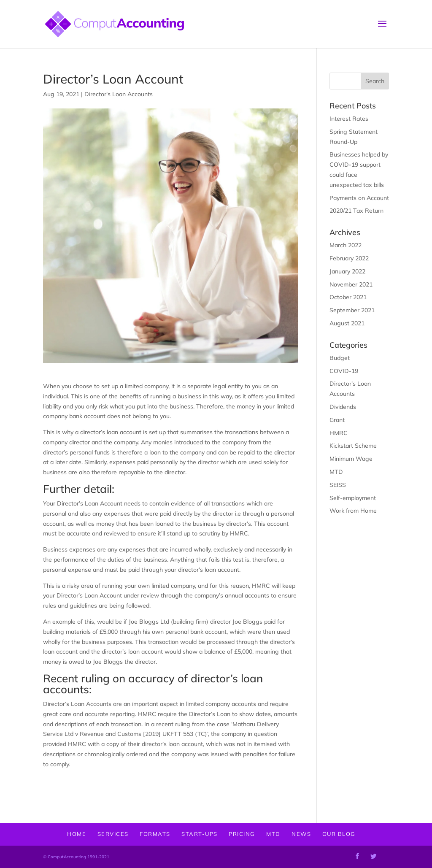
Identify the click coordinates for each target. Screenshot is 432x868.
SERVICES (113, 834)
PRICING (242, 834)
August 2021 (347, 323)
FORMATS (155, 834)
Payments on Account (359, 198)
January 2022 (347, 271)
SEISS (338, 485)
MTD (336, 472)
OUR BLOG (339, 834)
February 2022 (349, 258)
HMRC (339, 433)
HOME (77, 834)
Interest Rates (349, 119)
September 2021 (352, 310)
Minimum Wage (351, 459)
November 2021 (351, 284)
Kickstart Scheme (353, 446)
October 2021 (348, 297)
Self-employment (353, 498)
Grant (337, 420)
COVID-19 (344, 371)
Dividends (343, 407)
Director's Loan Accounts (119, 94)
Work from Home (353, 511)
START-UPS (200, 834)
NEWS (301, 834)
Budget (340, 358)
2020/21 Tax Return (356, 211)
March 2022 (346, 245)
